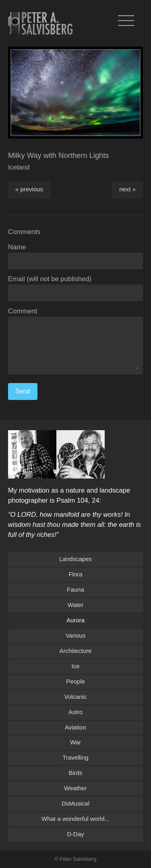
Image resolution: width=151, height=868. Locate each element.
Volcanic (76, 697)
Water (75, 605)
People (75, 681)
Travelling (75, 757)
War (75, 742)
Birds (75, 773)
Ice (76, 666)
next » (127, 189)
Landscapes (75, 559)
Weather (75, 788)
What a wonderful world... (75, 819)
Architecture (76, 651)
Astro (75, 712)
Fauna (75, 589)
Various (76, 635)
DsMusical (75, 803)
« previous (29, 189)
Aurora (75, 620)
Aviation (75, 727)
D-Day (75, 834)
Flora (75, 574)
